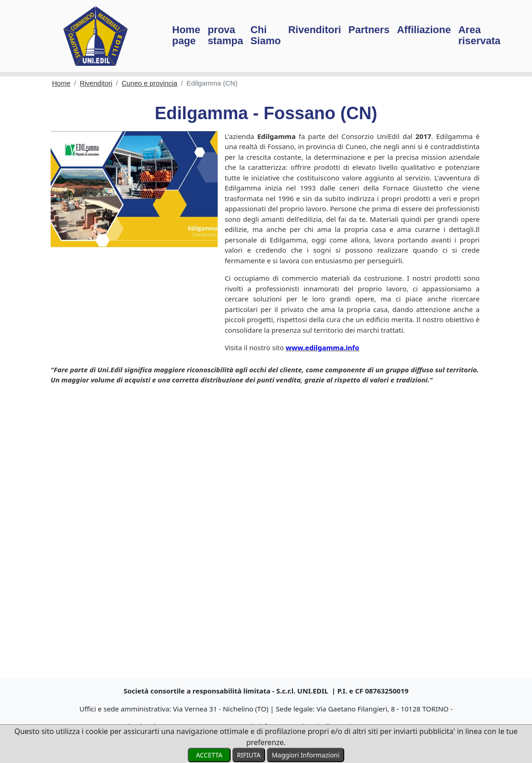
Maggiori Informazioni (305, 755)
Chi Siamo (266, 35)
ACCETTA (209, 755)
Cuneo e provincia (149, 83)
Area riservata (480, 35)
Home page (186, 35)
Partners (369, 30)
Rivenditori (315, 30)
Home (61, 83)
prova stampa (225, 35)
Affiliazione (424, 30)
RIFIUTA (249, 755)
